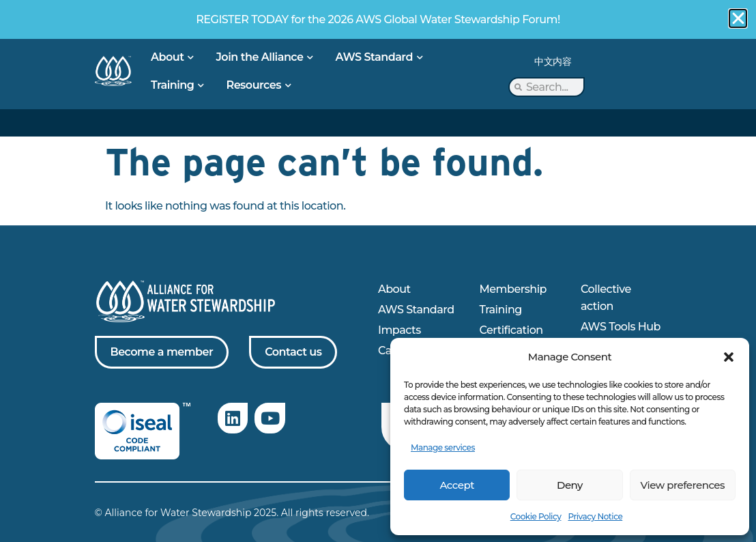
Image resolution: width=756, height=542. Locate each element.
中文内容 (553, 61)
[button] (729, 357)
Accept (456, 485)
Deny (570, 485)
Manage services (443, 447)
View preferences (683, 485)
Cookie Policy (536, 516)
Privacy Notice (595, 516)
